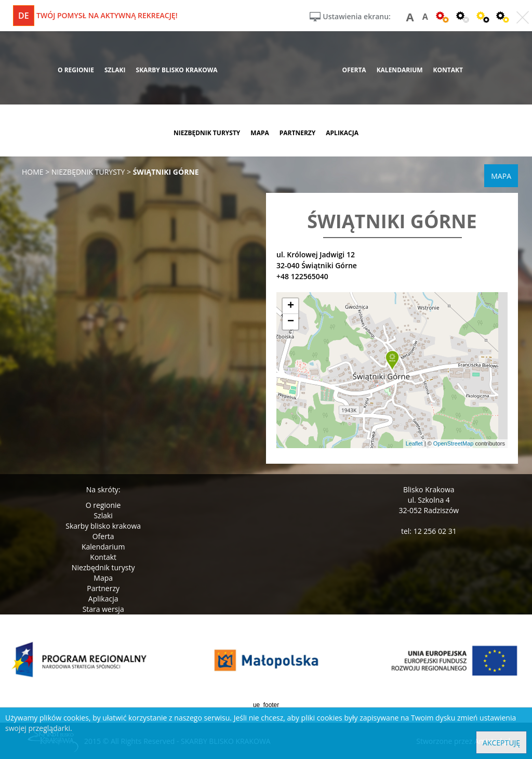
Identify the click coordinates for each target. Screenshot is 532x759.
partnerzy (298, 133)
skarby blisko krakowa (177, 70)
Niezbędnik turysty (103, 567)
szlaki (115, 70)
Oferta (103, 536)
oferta (354, 70)
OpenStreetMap (454, 443)
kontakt (448, 70)
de (24, 16)
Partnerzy (103, 588)
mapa (260, 133)
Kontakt (103, 557)
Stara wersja (103, 609)
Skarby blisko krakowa (103, 526)
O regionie (103, 505)
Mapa (103, 578)
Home (33, 172)
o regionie (76, 70)
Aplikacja (103, 599)
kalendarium (400, 70)
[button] (392, 361)
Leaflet (414, 443)
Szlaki (103, 515)
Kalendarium (103, 547)
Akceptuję (501, 743)
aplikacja (342, 133)
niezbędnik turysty (207, 133)
